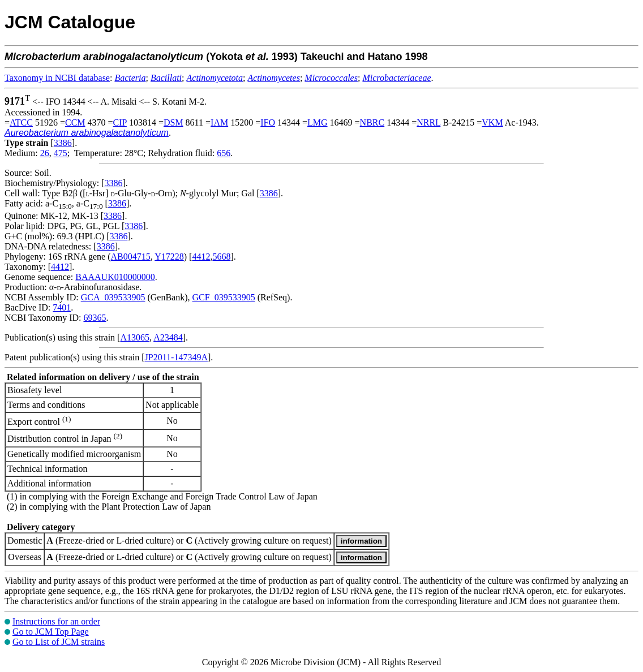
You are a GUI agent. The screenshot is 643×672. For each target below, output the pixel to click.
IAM (219, 122)
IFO (268, 122)
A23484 (168, 337)
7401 (62, 307)
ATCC (21, 122)
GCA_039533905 (113, 297)
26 (45, 153)
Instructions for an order (56, 621)
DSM (173, 122)
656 (224, 153)
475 (61, 153)
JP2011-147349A (176, 357)
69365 (95, 318)
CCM (75, 122)
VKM (492, 122)
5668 (221, 257)
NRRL (428, 122)
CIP (120, 122)
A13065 (135, 337)
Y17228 (169, 257)
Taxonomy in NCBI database (57, 78)
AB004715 (131, 257)
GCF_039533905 (224, 297)
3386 (63, 143)
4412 (201, 257)
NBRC (372, 122)
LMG (318, 122)
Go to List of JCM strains (59, 642)
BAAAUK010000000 (115, 277)
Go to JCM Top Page (51, 632)
